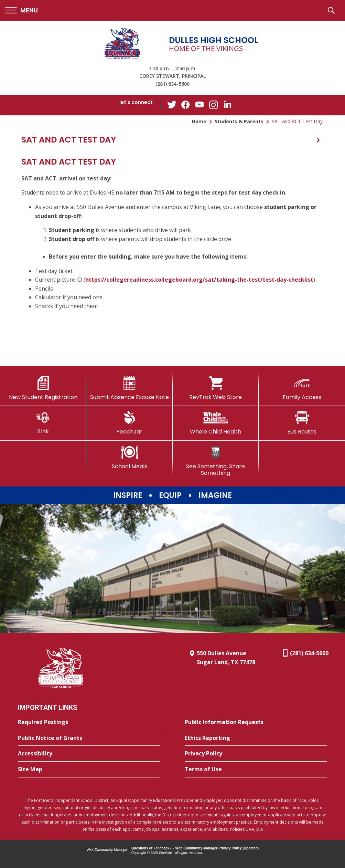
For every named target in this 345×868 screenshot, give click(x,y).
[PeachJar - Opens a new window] (130, 423)
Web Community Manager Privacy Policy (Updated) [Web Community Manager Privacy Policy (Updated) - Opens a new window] (217, 848)
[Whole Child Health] (216, 423)
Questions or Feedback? (152, 848)
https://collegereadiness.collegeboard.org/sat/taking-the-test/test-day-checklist (199, 280)
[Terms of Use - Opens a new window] (256, 770)
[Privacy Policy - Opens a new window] (256, 754)
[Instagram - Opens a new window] (213, 105)
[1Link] (43, 423)
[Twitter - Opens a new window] (172, 105)
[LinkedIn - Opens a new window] (227, 104)
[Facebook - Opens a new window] (186, 105)
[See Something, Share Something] (216, 461)
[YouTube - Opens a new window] (200, 105)
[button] (21, 11)
